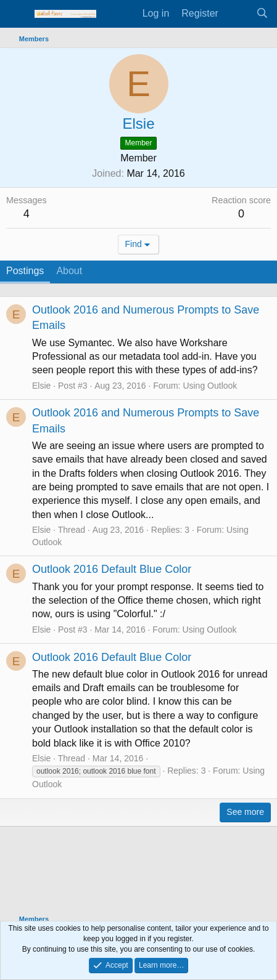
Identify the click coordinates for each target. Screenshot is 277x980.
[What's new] (237, 14)
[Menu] (17, 14)
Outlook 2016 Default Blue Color (112, 569)
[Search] (262, 14)
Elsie (41, 386)
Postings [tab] (25, 271)
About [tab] (69, 271)
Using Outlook (210, 386)
